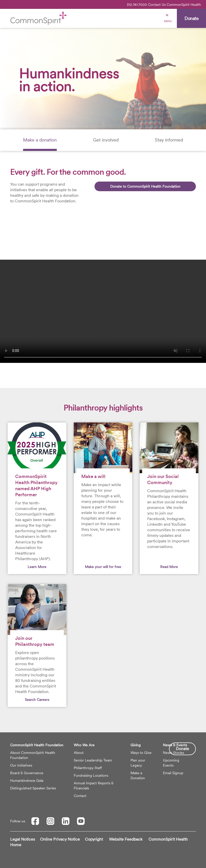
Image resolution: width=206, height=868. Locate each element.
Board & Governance (27, 773)
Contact (80, 796)
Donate (182, 749)
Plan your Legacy (138, 763)
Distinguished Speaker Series (33, 788)
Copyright (94, 839)
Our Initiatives (21, 765)
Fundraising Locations (91, 775)
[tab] (40, 140)
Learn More (37, 567)
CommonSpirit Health (184, 5)
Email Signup (173, 773)
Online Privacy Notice (60, 839)
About (79, 753)
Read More (169, 567)
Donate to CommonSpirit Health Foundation (145, 186)
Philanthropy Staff (88, 768)
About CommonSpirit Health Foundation (33, 755)
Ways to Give (141, 753)
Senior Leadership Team (93, 760)
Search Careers (37, 700)
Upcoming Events (171, 763)
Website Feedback (126, 839)
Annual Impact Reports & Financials (94, 786)
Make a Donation (138, 775)
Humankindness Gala (27, 781)
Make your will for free (103, 567)
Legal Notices (23, 839)
